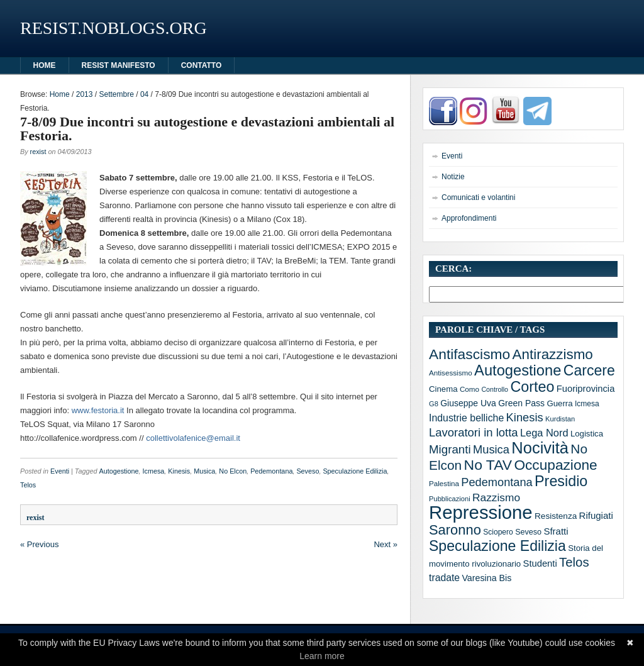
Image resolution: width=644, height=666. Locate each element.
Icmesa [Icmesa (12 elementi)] (587, 404)
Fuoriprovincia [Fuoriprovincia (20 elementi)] (586, 389)
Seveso (308, 471)
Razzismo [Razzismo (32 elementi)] (496, 497)
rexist (38, 152)
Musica (204, 471)
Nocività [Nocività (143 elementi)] (540, 448)
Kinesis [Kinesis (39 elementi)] (525, 417)
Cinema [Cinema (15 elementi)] (443, 389)
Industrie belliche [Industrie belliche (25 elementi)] (466, 418)
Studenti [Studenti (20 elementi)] (540, 563)
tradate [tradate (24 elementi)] (444, 578)
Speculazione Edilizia (355, 471)
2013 (85, 94)
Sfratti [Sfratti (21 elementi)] (556, 531)
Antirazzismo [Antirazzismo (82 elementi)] (553, 354)
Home (60, 94)
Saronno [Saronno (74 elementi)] (455, 530)
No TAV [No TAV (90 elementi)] (488, 465)
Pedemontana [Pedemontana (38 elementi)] (497, 482)
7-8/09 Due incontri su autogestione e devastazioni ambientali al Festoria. (207, 129)
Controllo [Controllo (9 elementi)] (495, 389)
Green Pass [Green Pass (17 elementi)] (521, 403)
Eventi (60, 471)
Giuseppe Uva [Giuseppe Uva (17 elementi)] (468, 403)
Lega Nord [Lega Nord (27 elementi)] (544, 433)
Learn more (322, 656)
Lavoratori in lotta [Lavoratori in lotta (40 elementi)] (474, 432)
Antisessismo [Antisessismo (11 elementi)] (451, 373)
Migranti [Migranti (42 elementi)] (450, 449)
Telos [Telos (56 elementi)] (574, 562)
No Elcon (233, 471)
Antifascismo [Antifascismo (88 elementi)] (469, 354)
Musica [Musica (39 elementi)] (491, 449)
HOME (45, 65)
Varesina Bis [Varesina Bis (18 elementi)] (486, 578)
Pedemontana (271, 471)
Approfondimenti (469, 218)
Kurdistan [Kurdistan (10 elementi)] (560, 419)
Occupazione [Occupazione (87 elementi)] (555, 465)
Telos (28, 485)
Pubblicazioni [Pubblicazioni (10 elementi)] (450, 499)
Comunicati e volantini (478, 197)
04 (144, 94)
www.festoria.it (98, 410)
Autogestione (119, 471)
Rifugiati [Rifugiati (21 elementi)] (596, 515)
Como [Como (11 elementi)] (469, 389)
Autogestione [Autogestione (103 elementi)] (518, 370)
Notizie (453, 177)
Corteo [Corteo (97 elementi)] (532, 387)
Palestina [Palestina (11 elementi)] (444, 483)
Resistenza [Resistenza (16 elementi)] (556, 516)
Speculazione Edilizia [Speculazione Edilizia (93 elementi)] (497, 546)
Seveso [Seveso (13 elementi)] (528, 532)
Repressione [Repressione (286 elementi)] (481, 512)
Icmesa (154, 471)
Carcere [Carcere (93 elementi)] (589, 370)
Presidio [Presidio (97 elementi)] (561, 481)
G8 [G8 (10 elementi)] (434, 404)
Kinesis (179, 471)
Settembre (116, 94)
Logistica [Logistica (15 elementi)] (587, 434)
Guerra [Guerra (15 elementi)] (559, 403)
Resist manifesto (119, 65)
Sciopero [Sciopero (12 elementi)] (498, 532)
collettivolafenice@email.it (193, 438)
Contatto (202, 65)
